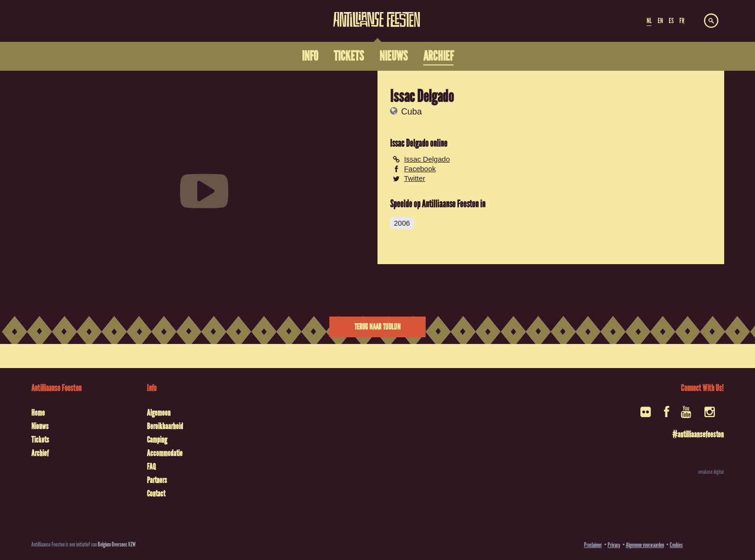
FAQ (151, 467)
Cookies (676, 545)
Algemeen (159, 413)
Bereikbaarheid (165, 426)
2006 (402, 223)
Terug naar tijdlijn (377, 327)
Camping (157, 440)
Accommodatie (165, 453)
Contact (156, 494)
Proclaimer (593, 545)
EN (660, 21)
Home (38, 413)
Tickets (40, 440)
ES (671, 21)
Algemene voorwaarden (645, 545)
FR (682, 21)
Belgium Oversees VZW (117, 544)
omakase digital (711, 472)
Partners (157, 480)
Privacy (614, 545)
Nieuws (40, 426)
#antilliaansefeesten (698, 434)
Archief (40, 453)
